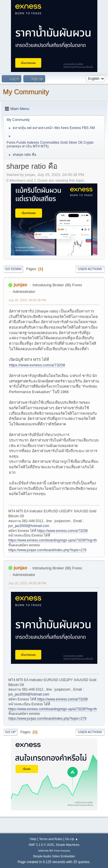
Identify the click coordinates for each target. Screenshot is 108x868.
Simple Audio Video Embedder (54, 856)
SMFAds (43, 851)
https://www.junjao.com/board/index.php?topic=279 (47, 550)
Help (33, 839)
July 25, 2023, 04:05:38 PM (27, 300)
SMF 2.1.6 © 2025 (41, 845)
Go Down (13, 269)
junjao (20, 285)
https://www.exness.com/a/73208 (37, 365)
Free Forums (62, 851)
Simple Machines (68, 845)
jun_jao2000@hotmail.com (29, 526)
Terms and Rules (51, 839)
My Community (26, 92)
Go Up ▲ (72, 839)
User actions (90, 269)
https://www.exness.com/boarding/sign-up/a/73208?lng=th (53, 540)
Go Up (10, 732)
